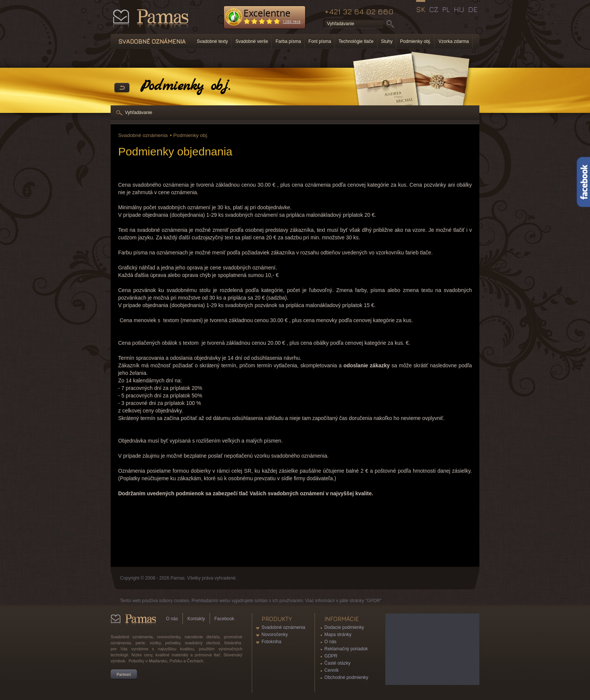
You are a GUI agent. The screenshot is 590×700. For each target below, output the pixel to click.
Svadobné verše (252, 41)
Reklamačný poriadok (346, 649)
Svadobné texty (212, 41)
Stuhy (387, 41)
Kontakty (196, 619)
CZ (434, 9)
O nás (172, 619)
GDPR (331, 656)
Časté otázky (337, 663)
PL (446, 9)
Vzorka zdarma (454, 41)
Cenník (331, 670)
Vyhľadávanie (138, 113)
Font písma (320, 41)
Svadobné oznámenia (143, 135)
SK (421, 9)
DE (473, 9)
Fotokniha (271, 642)
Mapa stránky (338, 635)
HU (459, 9)
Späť (122, 88)
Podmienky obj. (415, 41)
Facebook (224, 619)
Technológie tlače (356, 41)
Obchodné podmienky (346, 677)
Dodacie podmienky (344, 627)
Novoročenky (275, 635)
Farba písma (288, 41)
